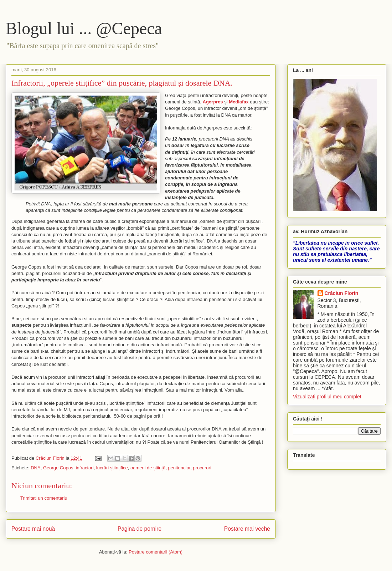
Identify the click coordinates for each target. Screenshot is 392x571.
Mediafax (239, 102)
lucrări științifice (112, 468)
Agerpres (213, 102)
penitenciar (179, 468)
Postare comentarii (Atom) (156, 552)
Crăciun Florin (342, 293)
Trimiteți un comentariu (44, 498)
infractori (85, 468)
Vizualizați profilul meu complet (327, 397)
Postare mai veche (247, 529)
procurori (202, 468)
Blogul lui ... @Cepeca (84, 28)
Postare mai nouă (33, 529)
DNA (35, 468)
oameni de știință (148, 468)
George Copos (58, 468)
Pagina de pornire (140, 529)
